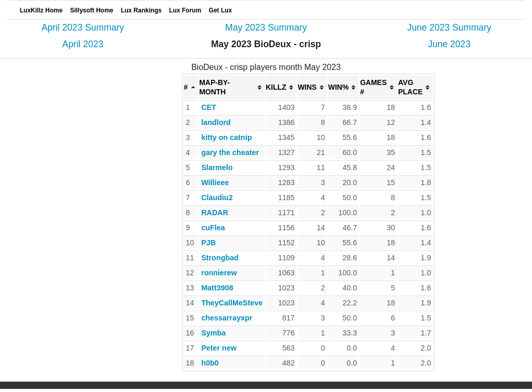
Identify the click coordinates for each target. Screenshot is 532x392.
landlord (216, 122)
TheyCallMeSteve (232, 303)
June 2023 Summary (449, 27)
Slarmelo (217, 167)
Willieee (215, 183)
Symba (213, 333)
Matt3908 (217, 288)
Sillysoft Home (92, 10)
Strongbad (220, 258)
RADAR (215, 213)
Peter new (219, 348)
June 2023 (449, 44)
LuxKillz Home (41, 10)
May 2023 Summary (266, 27)
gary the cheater (230, 152)
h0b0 (210, 363)
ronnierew (219, 273)
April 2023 (83, 44)
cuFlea (213, 228)
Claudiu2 (217, 198)
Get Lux (221, 10)
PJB (208, 243)
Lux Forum (185, 10)
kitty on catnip (227, 137)
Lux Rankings (141, 10)
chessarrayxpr (227, 318)
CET (209, 107)
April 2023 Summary (83, 27)
